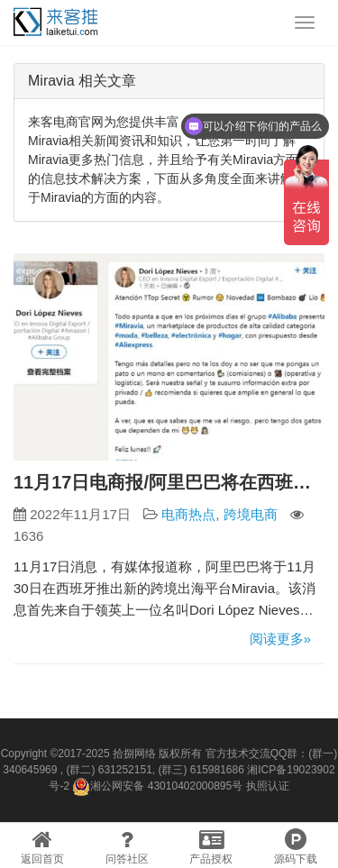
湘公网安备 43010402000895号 (157, 787)
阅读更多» (280, 639)
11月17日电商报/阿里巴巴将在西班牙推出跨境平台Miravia (169, 482)
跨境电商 (251, 514)
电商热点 (188, 514)
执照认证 (268, 786)
